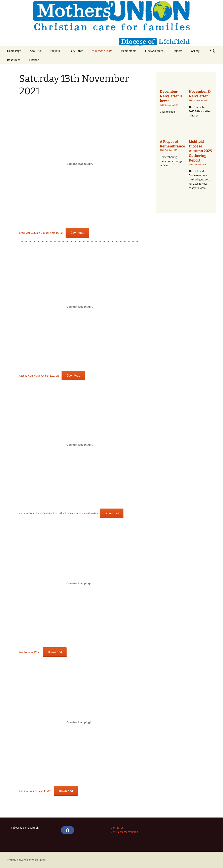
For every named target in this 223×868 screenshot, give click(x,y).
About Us (36, 51)
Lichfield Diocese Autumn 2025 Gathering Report (200, 151)
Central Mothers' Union (124, 832)
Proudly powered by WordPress (26, 860)
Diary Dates (76, 51)
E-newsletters (154, 51)
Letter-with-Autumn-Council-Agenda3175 (41, 233)
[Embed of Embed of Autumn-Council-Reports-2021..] (80, 722)
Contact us (117, 828)
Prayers (55, 51)
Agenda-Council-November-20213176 (39, 376)
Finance (34, 60)
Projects (177, 51)
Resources (14, 60)
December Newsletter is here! (171, 96)
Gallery (195, 51)
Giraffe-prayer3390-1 (30, 652)
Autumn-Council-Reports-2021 (35, 791)
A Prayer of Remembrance (172, 144)
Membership (129, 51)
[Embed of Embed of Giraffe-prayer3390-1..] (80, 583)
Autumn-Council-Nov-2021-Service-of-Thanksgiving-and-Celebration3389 (58, 513)
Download (77, 233)
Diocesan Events (102, 51)
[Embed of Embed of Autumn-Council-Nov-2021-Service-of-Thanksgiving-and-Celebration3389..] (80, 445)
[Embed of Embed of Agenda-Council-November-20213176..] (80, 307)
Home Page (14, 51)
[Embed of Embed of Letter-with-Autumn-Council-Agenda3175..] (80, 164)
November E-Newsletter (200, 94)
